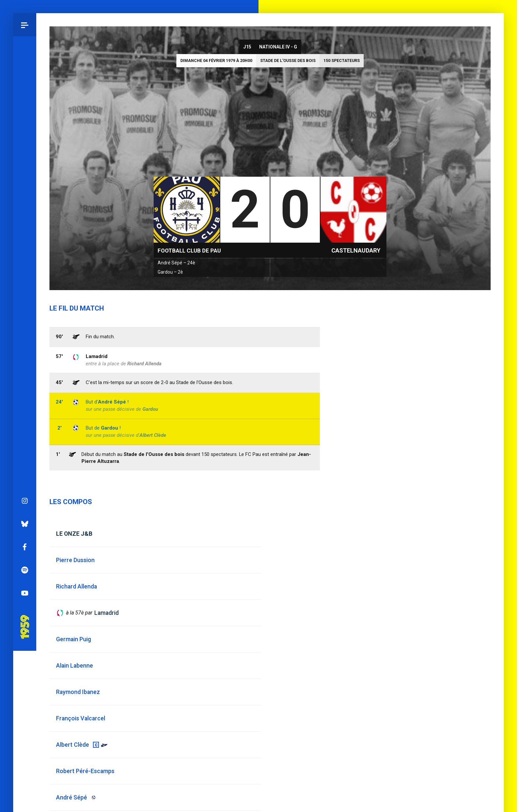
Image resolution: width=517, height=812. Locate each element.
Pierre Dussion (75, 560)
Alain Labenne (75, 665)
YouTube (25, 349)
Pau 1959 (25, 374)
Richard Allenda (144, 364)
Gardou (150, 409)
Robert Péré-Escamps (85, 771)
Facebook (25, 303)
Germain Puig (74, 639)
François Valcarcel (81, 718)
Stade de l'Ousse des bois (288, 60)
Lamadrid (97, 356)
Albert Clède (153, 435)
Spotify (25, 326)
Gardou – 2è (170, 272)
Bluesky (25, 280)
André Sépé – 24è (176, 263)
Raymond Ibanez (78, 692)
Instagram (25, 257)
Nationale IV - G (278, 47)
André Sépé (112, 402)
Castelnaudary (356, 250)
